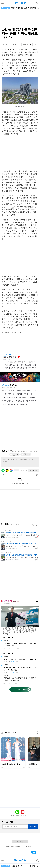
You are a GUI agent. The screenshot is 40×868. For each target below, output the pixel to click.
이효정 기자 (11, 357)
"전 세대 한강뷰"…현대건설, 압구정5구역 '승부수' (21, 368)
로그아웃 (16, 470)
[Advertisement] (20, 19)
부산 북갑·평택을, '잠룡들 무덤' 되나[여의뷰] (20, 659)
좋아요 (19, 357)
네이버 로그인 (3, 470)
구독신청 (33, 826)
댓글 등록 (35, 470)
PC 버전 (20, 842)
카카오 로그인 (7, 470)
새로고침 (18, 385)
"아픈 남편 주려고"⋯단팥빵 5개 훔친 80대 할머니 (19, 394)
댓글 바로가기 (34, 852)
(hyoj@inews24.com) (15, 332)
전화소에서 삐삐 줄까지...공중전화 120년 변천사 (19, 404)
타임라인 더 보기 (20, 689)
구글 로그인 (11, 470)
